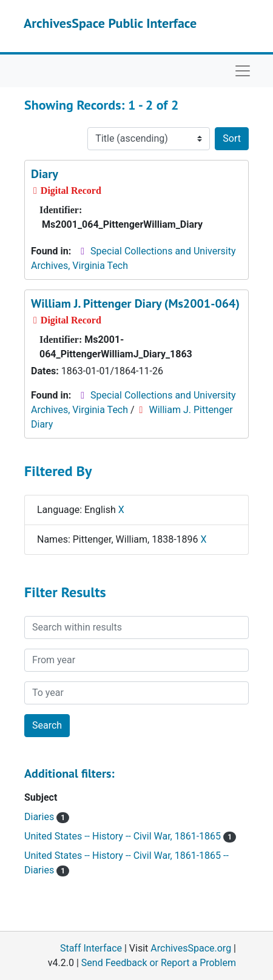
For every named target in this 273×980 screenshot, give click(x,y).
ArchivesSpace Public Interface (110, 23)
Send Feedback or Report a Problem (159, 963)
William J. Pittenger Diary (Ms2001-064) (135, 303)
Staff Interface (91, 948)
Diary (45, 174)
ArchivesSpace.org (191, 948)
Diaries (47, 817)
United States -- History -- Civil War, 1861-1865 (130, 836)
